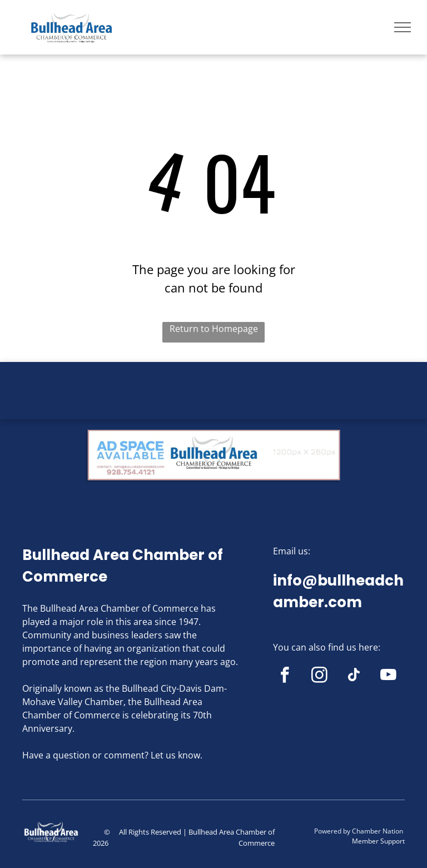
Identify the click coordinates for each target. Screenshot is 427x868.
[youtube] (388, 677)
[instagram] (319, 677)
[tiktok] (354, 677)
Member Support (378, 841)
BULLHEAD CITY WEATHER (213, 404)
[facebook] (285, 677)
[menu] (403, 27)
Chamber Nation (378, 831)
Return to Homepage (214, 329)
